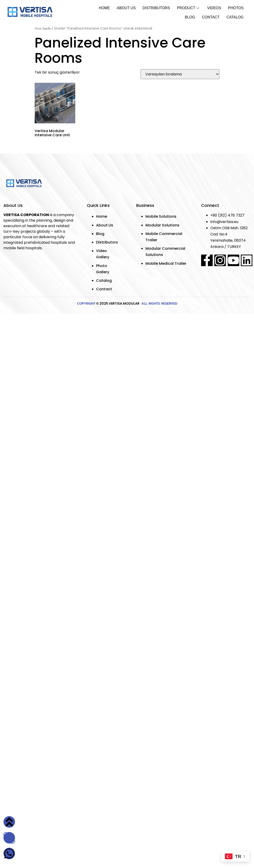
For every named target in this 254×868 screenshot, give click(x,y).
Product (189, 8)
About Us (126, 8)
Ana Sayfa (43, 28)
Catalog (235, 17)
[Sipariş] (180, 74)
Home (104, 8)
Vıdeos (214, 8)
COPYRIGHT (86, 304)
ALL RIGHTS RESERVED (159, 304)
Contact (211, 17)
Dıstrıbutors (156, 8)
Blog (190, 17)
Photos (236, 8)
